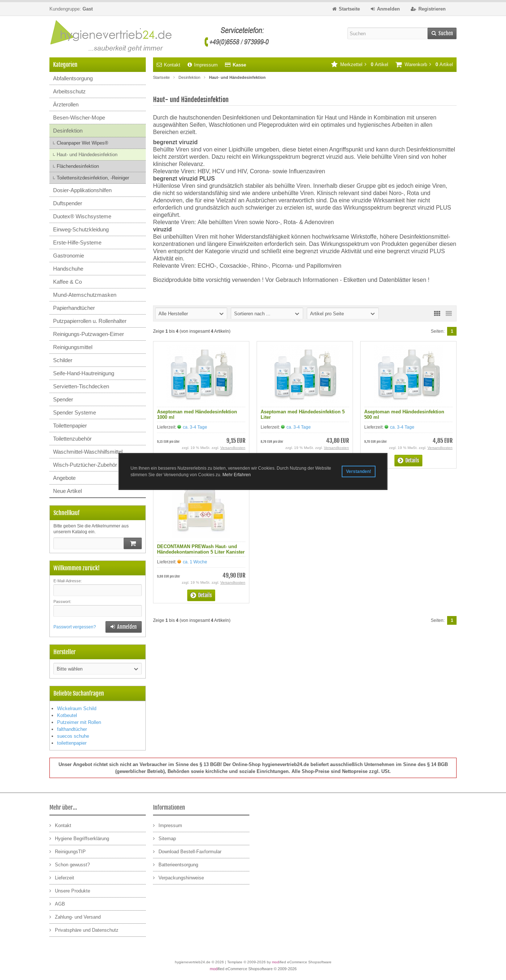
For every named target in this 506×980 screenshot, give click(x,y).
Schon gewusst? (70, 864)
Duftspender (68, 203)
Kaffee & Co (67, 282)
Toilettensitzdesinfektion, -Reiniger (93, 178)
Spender (63, 399)
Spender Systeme (75, 412)
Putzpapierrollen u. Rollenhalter (90, 321)
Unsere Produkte (70, 890)
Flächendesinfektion (78, 166)
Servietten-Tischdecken (81, 386)
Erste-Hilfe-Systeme (77, 242)
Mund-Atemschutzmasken (85, 295)
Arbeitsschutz (69, 91)
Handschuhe (68, 269)
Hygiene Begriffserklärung (79, 838)
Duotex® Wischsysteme (82, 216)
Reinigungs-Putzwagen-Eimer (89, 334)
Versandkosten (233, 448)
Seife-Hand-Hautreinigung (84, 373)
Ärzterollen (66, 104)
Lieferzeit (62, 877)
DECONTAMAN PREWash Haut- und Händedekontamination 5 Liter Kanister (201, 549)
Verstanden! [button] (359, 471)
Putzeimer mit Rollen (79, 722)
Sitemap (164, 838)
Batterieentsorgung (176, 864)
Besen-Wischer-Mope (79, 118)
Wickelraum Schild (77, 708)
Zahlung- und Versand (75, 917)
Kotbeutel (67, 715)
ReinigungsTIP (68, 851)
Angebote (64, 478)
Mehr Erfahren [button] (237, 475)
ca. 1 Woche (195, 562)
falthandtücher (72, 729)
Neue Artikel (67, 491)
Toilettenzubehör (72, 439)
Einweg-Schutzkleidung (81, 229)
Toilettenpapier (70, 426)
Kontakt (168, 65)
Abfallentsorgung (73, 78)
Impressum (203, 65)
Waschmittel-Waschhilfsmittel (88, 452)
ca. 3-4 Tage (195, 427)
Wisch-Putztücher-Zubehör (85, 465)
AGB (57, 904)
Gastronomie (69, 256)
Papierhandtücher (74, 308)
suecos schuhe (73, 736)
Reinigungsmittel (73, 347)
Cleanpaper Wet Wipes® (83, 143)
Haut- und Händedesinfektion (87, 155)
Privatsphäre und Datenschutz (84, 930)
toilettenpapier (72, 743)
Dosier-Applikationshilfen (82, 190)
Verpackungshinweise (178, 877)
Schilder (63, 360)
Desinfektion (68, 131)
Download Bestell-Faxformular (187, 851)
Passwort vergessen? (75, 627)
